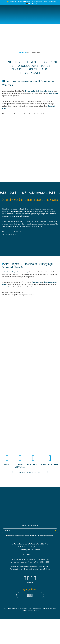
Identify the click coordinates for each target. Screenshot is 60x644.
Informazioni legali (49, 609)
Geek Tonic (23, 609)
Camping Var (23, 52)
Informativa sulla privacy (38, 536)
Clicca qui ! (32, 3)
